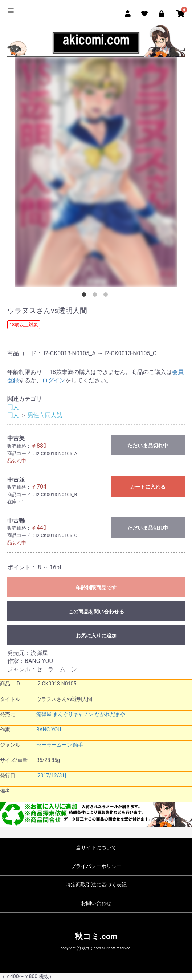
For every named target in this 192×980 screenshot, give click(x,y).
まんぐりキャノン (73, 714)
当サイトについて (96, 847)
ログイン (54, 380)
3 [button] (107, 296)
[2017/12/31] (51, 775)
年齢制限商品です (96, 588)
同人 (13, 407)
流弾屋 (44, 714)
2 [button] (96, 296)
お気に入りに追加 (96, 636)
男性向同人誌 (45, 415)
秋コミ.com (96, 936)
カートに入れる (148, 487)
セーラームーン (54, 745)
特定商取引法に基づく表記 (96, 885)
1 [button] (85, 296)
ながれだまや (110, 714)
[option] (96, 172)
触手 (78, 745)
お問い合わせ (96, 903)
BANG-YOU (49, 730)
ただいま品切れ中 (148, 446)
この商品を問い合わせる (96, 612)
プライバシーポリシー (96, 866)
